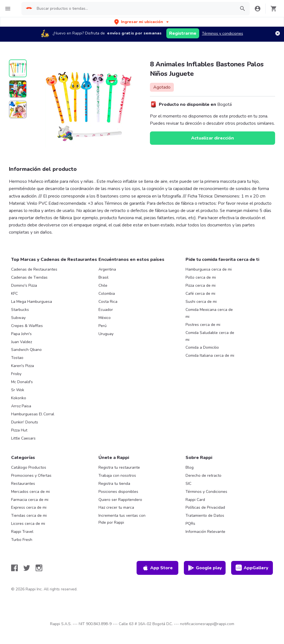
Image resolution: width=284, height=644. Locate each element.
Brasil (103, 277)
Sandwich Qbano (26, 350)
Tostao (17, 358)
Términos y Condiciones (206, 492)
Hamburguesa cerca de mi (209, 269)
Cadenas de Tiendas (29, 277)
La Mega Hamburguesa (32, 302)
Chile (103, 285)
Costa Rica (108, 302)
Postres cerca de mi (203, 325)
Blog (190, 467)
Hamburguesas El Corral (33, 414)
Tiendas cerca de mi (29, 516)
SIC (188, 484)
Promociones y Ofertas (31, 475)
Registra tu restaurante (119, 467)
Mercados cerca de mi (30, 492)
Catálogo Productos (29, 467)
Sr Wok (18, 390)
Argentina (107, 269)
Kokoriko (19, 398)
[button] (142, 22)
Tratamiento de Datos (205, 516)
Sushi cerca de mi (201, 302)
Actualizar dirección (213, 138)
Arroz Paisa (21, 406)
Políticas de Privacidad (205, 507)
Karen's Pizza (23, 366)
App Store (157, 568)
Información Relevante (205, 532)
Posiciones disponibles (118, 492)
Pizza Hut (19, 430)
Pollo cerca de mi (201, 277)
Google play (205, 568)
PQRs (190, 524)
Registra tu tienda (114, 484)
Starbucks (20, 310)
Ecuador (106, 310)
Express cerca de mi (29, 507)
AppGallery (252, 568)
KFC (14, 294)
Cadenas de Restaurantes (34, 269)
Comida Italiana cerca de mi (210, 355)
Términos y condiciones (223, 33)
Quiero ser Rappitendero (120, 500)
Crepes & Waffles (27, 326)
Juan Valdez (22, 342)
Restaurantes (23, 484)
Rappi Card (195, 500)
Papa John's (21, 334)
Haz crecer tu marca (116, 507)
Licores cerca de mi (28, 524)
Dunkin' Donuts (25, 422)
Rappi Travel (22, 532)
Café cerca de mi (200, 294)
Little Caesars (23, 438)
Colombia (107, 294)
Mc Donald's (22, 382)
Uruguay (106, 334)
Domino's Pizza (24, 285)
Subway (18, 318)
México (105, 318)
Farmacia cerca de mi (30, 500)
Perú (103, 326)
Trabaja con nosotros (117, 475)
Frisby (16, 374)
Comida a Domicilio (202, 347)
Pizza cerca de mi (201, 285)
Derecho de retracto (203, 475)
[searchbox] (134, 9)
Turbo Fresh (22, 540)
